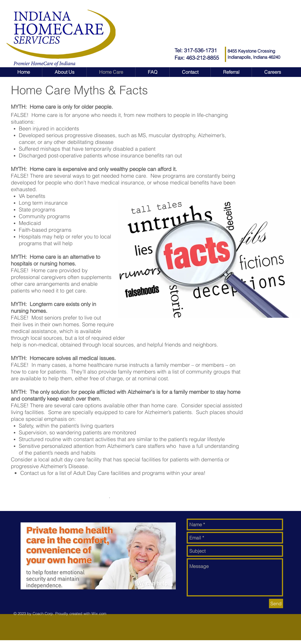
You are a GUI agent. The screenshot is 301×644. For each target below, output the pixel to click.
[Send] (276, 603)
